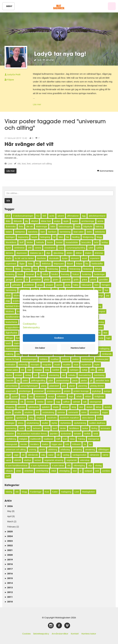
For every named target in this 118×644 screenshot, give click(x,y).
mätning (10, 354)
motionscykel (102, 359)
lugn (108, 338)
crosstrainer (50, 248)
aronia (100, 221)
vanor (51, 455)
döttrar (79, 253)
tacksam (37, 428)
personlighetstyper (29, 386)
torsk (96, 434)
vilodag (98, 466)
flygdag (27, 269)
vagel (8, 455)
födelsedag (53, 269)
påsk (51, 381)
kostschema (11, 322)
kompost (101, 311)
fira (87, 264)
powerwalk (11, 391)
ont (36, 375)
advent (61, 216)
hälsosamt (86, 285)
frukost (76, 274)
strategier (10, 423)
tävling (94, 428)
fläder (18, 269)
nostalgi (38, 370)
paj (18, 381)
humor (98, 290)
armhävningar (88, 221)
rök (22, 402)
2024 (9, 536)
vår (58, 455)
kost (24, 164)
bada (78, 226)
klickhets (10, 311)
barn (43, 232)
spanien (9, 418)
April (9, 516)
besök (34, 237)
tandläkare (74, 428)
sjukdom (46, 407)
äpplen (75, 221)
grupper (49, 285)
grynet (59, 285)
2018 (9, 564)
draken (88, 253)
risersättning (11, 402)
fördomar (88, 269)
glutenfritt (66, 280)
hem (96, 285)
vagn (16, 455)
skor (81, 407)
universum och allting (42, 164)
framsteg (65, 274)
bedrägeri (10, 237)
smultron (29, 412)
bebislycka (100, 232)
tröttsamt (76, 444)
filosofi (70, 264)
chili (30, 248)
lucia (101, 338)
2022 (9, 545)
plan (64, 386)
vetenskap (85, 460)
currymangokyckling (76, 248)
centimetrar (19, 248)
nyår (64, 370)
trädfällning (11, 439)
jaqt (108, 296)
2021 (9, 550)
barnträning (65, 232)
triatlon (45, 444)
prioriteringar (25, 391)
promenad (39, 391)
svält (22, 428)
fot (38, 274)
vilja (90, 466)
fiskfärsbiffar (97, 264)
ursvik (42, 450)
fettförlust (46, 264)
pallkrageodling (38, 381)
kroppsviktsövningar (15, 327)
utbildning (53, 450)
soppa (105, 412)
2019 (9, 560)
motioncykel (87, 359)
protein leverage (81, 391)
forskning (10, 274)
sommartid (73, 412)
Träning (81, 439)
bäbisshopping (65, 226)
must (76, 365)
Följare (9, 80)
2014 (9, 583)
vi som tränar (58, 466)
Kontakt (75, 634)
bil (54, 237)
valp (43, 455)
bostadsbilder (72, 242)
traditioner (48, 439)
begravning (23, 237)
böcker (30, 242)
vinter (19, 471)
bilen (61, 237)
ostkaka (72, 375)
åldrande (18, 221)
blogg (99, 237)
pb (91, 381)
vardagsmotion (79, 455)
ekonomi (75, 258)
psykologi (96, 391)
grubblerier (29, 285)
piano (44, 386)
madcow (18, 343)
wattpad (88, 471)
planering (83, 386)
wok (97, 471)
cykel (91, 248)
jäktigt (100, 296)
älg (27, 221)
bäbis (53, 226)
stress (20, 423)
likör (105, 333)
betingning (45, 237)
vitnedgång (64, 471)
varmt (8, 460)
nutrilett (56, 370)
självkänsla (33, 407)
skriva (98, 407)
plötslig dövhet (97, 386)
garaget (9, 280)
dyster (65, 258)
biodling (76, 237)
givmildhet (36, 280)
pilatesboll (54, 386)
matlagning (104, 349)
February (11, 527)
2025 (9, 531)
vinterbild (29, 471)
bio (68, 237)
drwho (9, 258)
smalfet (18, 412)
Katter (55, 492)
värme (106, 455)
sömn (84, 412)
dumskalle (54, 258)
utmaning (77, 450)
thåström (10, 434)
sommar (61, 412)
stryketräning (33, 423)
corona (38, 248)
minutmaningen (29, 359)
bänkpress (20, 232)
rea (31, 396)
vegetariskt (72, 460)
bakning (99, 226)
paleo (25, 381)
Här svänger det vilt (29, 144)
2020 (9, 555)
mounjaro (35, 365)
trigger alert (57, 444)
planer (72, 386)
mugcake (47, 365)
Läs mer (37, 104)
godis (76, 280)
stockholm (52, 418)
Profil (12, 75)
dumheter (42, 258)
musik (57, 365)
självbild (21, 407)
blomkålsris (11, 242)
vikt (19, 164)
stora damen (88, 418)
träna (72, 439)
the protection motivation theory (32, 434)
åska (21, 226)
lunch (8, 343)
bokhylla (40, 242)
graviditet (104, 280)
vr (81, 471)
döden (70, 253)
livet (29, 164)
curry (61, 248)
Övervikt (10, 381)
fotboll (45, 274)
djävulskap (58, 253)
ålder (8, 221)
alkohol (34, 221)
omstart (19, 375)
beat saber (79, 232)
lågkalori (99, 327)
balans (9, 232)
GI (27, 280)
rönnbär (30, 402)
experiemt (95, 258)
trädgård (23, 439)
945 (44, 216)
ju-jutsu (16, 301)
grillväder (17, 285)
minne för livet (12, 359)
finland (79, 264)
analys (57, 221)
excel (84, 258)
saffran (66, 402)
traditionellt (36, 439)
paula (75, 381)
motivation (11, 365)
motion (75, 359)
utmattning (90, 450)
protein (67, 391)
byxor (8, 248)
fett (37, 264)
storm (100, 418)
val (23, 455)
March (10, 522)
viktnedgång (79, 466)
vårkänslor (94, 455)
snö (37, 412)
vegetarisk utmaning (54, 460)
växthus (28, 460)
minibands (107, 354)
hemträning (11, 290)
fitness (9, 269)
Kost (47, 492)
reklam (88, 396)
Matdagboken (89, 492)
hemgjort (106, 285)
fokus (64, 269)
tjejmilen (54, 434)
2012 (9, 592)
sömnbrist (94, 412)
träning (9, 492)
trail (65, 439)
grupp (40, 285)
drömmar (99, 253)
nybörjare (74, 370)
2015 (9, 578)
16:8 (8, 216)
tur (90, 444)
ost (64, 375)
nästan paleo (12, 370)
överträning (99, 375)
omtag (28, 375)
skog (74, 407)
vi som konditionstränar (17, 466)
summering (11, 428)
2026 (9, 506)
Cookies (26, 634)
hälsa (76, 285)
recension (40, 396)
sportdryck (21, 418)
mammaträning (13, 349)
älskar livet (46, 221)
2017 (9, 569)
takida (47, 428)
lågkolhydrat (11, 333)
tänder (63, 428)
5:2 (38, 216)
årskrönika (11, 226)
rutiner (50, 402)
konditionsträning (14, 317)
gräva (84, 280)
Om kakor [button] (40, 348)
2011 (9, 597)
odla (92, 370)
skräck (89, 407)
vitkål (54, 471)
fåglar (22, 264)
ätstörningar (42, 226)
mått (19, 354)
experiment (11, 264)
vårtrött (18, 460)
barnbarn (52, 232)
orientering (54, 375)
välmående (33, 455)
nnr (23, 370)
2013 (9, 587)
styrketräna (65, 423)
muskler (67, 365)
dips (48, 253)
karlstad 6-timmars (14, 306)
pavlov (84, 381)
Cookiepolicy (30, 324)
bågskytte (88, 226)
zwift (8, 476)
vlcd (75, 471)
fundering (86, 274)
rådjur (24, 396)
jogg (8, 301)
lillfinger (9, 338)
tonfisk (87, 434)
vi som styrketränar (40, 466)
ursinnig (33, 450)
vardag (66, 455)
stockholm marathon (69, 418)
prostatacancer (54, 391)
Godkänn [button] (59, 338)
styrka (54, 423)
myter (97, 365)
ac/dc (52, 216)
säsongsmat (95, 402)
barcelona (33, 232)
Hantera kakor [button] (78, 348)
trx (85, 444)
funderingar (99, 274)
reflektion (61, 396)
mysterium (86, 365)
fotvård (55, 274)
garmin (19, 280)
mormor (65, 359)
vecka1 (38, 460)
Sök (8, 201)
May (9, 511)
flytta (42, 269)
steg (31, 418)
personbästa (12, 386)
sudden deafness (97, 423)
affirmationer (73, 216)
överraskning (85, 375)
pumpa (107, 391)
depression (22, 253)
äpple (66, 221)
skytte (9, 412)
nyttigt (84, 370)
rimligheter (99, 396)
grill (7, 285)
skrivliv (108, 407)
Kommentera (105, 171)
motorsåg (23, 365)
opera (43, 375)
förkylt (98, 269)
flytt (35, 269)
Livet (10, 164)
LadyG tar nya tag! (60, 54)
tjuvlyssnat (66, 434)
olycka (9, 375)
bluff (21, 242)
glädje (47, 280)
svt (28, 428)
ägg (84, 216)
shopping (10, 407)
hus (106, 290)
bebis (89, 232)
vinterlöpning (42, 471)
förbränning (75, 269)
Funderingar (36, 492)
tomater (78, 434)
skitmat (65, 407)
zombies (106, 471)
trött (67, 444)
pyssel (15, 396)
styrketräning (80, 423)
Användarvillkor (60, 634)
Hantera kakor (89, 634)
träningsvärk (11, 444)
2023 (9, 541)
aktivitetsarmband (97, 216)
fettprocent (59, 264)
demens (10, 253)
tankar (85, 428)
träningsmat (94, 439)
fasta (30, 264)
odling (101, 370)
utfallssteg (65, 450)
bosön (50, 242)
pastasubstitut (63, 381)
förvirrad (30, 274)
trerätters (35, 444)
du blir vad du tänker (24, 258)
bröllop (105, 242)
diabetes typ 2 (37, 253)
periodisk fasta (102, 381)
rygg (58, 402)
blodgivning (88, 237)
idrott (8, 296)
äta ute (30, 226)
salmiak (76, 402)
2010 (9, 602)
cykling (100, 248)
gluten (56, 280)
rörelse (40, 402)
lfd (99, 333)
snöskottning (48, 412)
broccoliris (86, 242)
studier (45, 423)
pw (7, 396)
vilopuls (9, 471)
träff (58, 439)
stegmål (40, 418)
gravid (93, 280)
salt (85, 402)
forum (20, 274)
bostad (59, 242)
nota (47, 370)
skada (56, 407)
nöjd (29, 370)
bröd (96, 242)
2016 (9, 573)
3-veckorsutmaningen (23, 216)
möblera (44, 359)
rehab (79, 396)
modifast (55, 359)
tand (55, 428)
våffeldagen (103, 450)
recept (51, 396)
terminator (105, 428)
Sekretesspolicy (41, 634)
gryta (68, 285)
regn (71, 396)
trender (24, 444)
